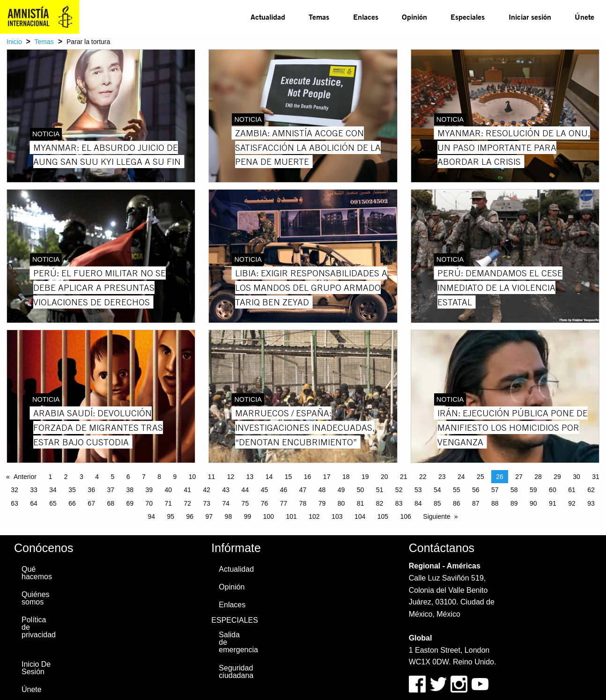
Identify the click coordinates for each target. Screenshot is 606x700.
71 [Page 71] (168, 503)
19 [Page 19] (365, 477)
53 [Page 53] (418, 490)
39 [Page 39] (149, 490)
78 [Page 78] (303, 503)
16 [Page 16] (308, 477)
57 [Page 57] (495, 490)
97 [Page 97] (209, 516)
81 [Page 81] (361, 503)
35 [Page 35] (72, 490)
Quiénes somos (36, 598)
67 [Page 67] (91, 503)
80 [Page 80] (341, 503)
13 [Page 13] (250, 477)
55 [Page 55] (457, 490)
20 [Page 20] (384, 477)
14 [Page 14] (269, 477)
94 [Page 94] (151, 516)
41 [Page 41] (188, 490)
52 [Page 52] (399, 490)
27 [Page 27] (519, 477)
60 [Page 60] (553, 490)
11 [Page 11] (212, 477)
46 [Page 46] (284, 490)
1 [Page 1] (50, 477)
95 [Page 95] (171, 516)
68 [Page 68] (111, 503)
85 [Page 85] (437, 503)
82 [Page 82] (380, 503)
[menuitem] (268, 17)
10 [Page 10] (192, 477)
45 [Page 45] (265, 490)
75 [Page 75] (245, 503)
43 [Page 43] (226, 490)
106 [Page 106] (406, 516)
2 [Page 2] (66, 477)
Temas (319, 17)
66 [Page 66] (72, 503)
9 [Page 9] (175, 477)
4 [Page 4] (97, 477)
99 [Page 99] (248, 516)
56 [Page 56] (476, 490)
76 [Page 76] (265, 503)
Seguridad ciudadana (236, 672)
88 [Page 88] (495, 503)
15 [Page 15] (288, 477)
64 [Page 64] (34, 503)
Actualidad (268, 17)
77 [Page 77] (284, 503)
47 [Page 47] (303, 490)
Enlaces (366, 17)
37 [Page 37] (111, 490)
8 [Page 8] (159, 477)
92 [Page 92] (572, 503)
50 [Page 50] (361, 490)
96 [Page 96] (190, 516)
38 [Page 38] (130, 490)
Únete (584, 17)
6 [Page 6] (128, 477)
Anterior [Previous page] (25, 477)
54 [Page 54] (437, 490)
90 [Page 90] (533, 503)
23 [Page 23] (442, 477)
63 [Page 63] (15, 503)
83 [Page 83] (399, 503)
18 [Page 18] (346, 477)
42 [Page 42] (207, 490)
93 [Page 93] (591, 503)
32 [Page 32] (15, 490)
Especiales (468, 17)
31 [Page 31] (596, 477)
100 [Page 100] (269, 516)
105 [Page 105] (383, 516)
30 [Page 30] (576, 477)
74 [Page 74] (226, 503)
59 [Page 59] (533, 490)
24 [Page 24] (461, 477)
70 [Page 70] (149, 503)
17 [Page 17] (327, 477)
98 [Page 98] (229, 516)
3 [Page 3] (81, 477)
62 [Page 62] (591, 490)
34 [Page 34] (53, 490)
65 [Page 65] (53, 503)
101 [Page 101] (291, 516)
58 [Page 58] (514, 490)
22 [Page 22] (423, 477)
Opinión (414, 17)
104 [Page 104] (360, 516)
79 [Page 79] (322, 503)
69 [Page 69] (130, 503)
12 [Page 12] (231, 477)
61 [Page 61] (572, 490)
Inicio (14, 42)
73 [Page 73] (207, 503)
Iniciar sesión (530, 17)
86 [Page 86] (457, 503)
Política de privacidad (39, 627)
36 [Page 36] (91, 490)
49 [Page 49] (341, 490)
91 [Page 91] (553, 503)
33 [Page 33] (34, 490)
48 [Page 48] (322, 490)
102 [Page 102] (314, 516)
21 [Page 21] (404, 477)
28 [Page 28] (538, 477)
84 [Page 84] (418, 503)
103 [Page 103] (337, 516)
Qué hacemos (37, 573)
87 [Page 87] (476, 503)
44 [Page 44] (245, 490)
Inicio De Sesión (36, 668)
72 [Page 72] (188, 503)
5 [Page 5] (112, 477)
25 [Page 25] (480, 477)
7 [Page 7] (144, 477)
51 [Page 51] (380, 490)
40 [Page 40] (168, 490)
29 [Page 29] (557, 477)
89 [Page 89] (514, 503)
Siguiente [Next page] (436, 516)
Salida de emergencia (238, 642)
